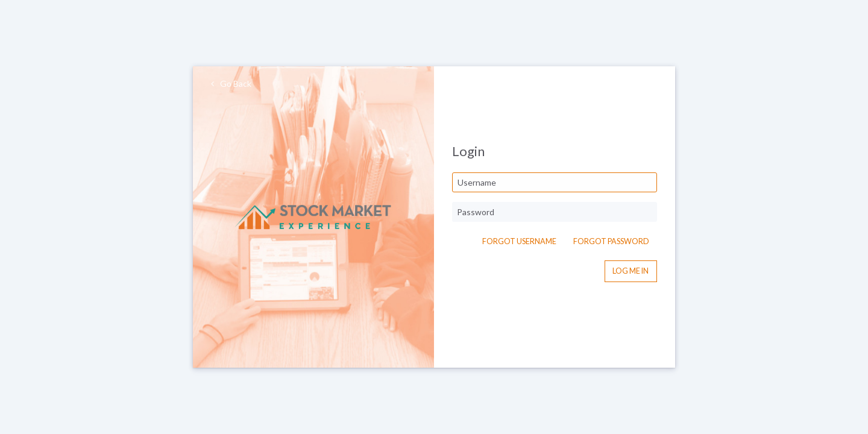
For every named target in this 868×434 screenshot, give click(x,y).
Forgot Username (519, 241)
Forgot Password (611, 241)
